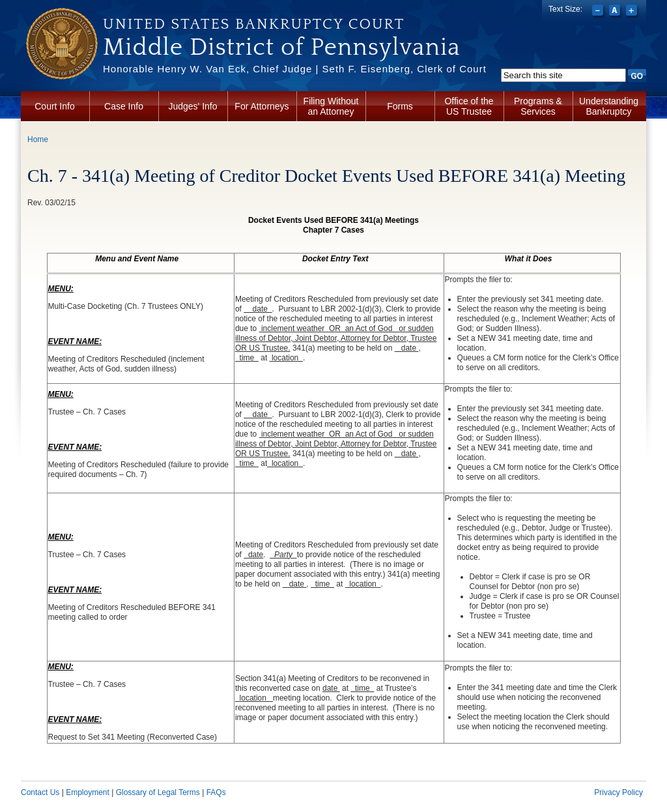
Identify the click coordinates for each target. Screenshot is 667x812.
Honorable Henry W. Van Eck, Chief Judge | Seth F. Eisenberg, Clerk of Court (295, 69)
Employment (88, 792)
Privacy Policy (618, 792)
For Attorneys (262, 106)
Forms (400, 106)
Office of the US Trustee (469, 106)
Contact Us (40, 792)
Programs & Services (538, 106)
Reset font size (616, 12)
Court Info (54, 106)
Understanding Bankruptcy (609, 106)
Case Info (124, 106)
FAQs (216, 792)
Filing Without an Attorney (331, 106)
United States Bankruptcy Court (254, 24)
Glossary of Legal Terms (158, 792)
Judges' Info (192, 106)
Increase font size (633, 12)
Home (38, 139)
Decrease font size (599, 12)
